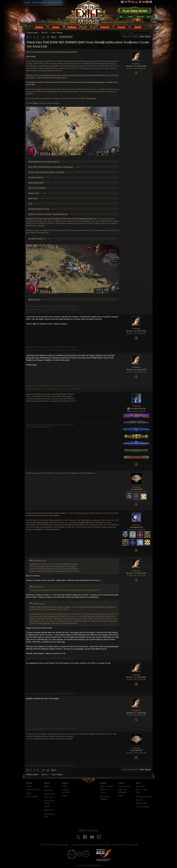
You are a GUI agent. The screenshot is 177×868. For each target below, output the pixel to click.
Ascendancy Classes (49, 802)
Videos (47, 786)
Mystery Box (141, 803)
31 (43, 37)
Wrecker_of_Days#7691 (136, 66)
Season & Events (104, 791)
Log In (28, 3)
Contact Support (55, 3)
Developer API (132, 844)
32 (48, 37)
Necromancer (66, 37)
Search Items (124, 786)
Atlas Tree (48, 797)
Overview (48, 791)
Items (47, 807)
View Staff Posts (130, 36)
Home (29, 783)
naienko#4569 (136, 489)
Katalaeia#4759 (136, 527)
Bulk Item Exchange (122, 791)
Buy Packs (140, 786)
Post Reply (145, 36)
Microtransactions (144, 797)
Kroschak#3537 (136, 750)
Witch (45, 33)
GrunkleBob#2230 (138, 409)
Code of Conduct (66, 791)
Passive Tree (49, 794)
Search (65, 796)
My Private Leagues (105, 798)
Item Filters (49, 810)
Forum (65, 783)
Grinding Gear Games (60, 844)
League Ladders (107, 786)
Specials (139, 800)
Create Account (39, 3)
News (29, 786)
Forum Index (32, 33)
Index (64, 786)
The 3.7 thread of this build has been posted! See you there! (52, 52)
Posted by (136, 64)
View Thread (57, 33)
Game (47, 783)
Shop (138, 783)
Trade (121, 783)
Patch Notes (32, 797)
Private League (142, 807)
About (121, 796)
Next (54, 37)
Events (103, 783)
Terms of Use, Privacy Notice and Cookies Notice (91, 844)
